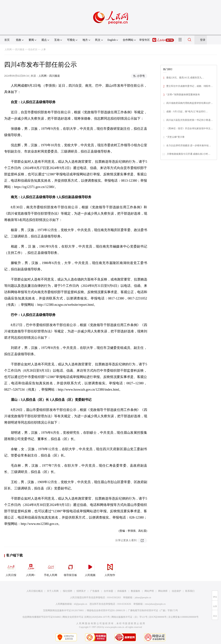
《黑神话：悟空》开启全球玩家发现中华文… (190, 129)
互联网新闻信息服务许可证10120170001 (63, 610)
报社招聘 (68, 591)
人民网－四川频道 (49, 76)
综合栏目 (33, 49)
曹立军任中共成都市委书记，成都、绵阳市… (190, 86)
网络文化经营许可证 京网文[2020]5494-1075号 (86, 617)
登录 (203, 40)
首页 (7, 40)
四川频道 (20, 49)
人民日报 (11, 569)
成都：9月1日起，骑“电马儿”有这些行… (187, 112)
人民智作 (110, 569)
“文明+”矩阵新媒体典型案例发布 (183, 95)
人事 (43, 49)
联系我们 (190, 591)
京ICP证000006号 (158, 617)
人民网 (8, 49)
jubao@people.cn (143, 598)
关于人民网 (53, 591)
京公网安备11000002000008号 (183, 617)
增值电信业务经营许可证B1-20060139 (106, 610)
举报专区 (145, 40)
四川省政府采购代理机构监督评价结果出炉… (190, 103)
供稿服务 (122, 591)
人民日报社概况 (35, 591)
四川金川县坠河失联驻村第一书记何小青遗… (190, 120)
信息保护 (176, 591)
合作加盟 (108, 591)
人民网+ (31, 569)
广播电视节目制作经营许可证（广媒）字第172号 (153, 610)
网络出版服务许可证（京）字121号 (129, 617)
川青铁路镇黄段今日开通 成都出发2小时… (189, 154)
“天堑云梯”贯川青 (175, 137)
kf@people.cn (81, 604)
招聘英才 (81, 591)
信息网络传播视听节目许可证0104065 (42, 617)
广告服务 (95, 591)
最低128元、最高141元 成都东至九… (185, 78)
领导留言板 (70, 569)
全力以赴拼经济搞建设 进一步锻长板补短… (189, 145)
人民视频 (90, 569)
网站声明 (149, 591)
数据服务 (136, 591)
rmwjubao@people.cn (155, 604)
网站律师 (163, 591)
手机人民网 (51, 569)
